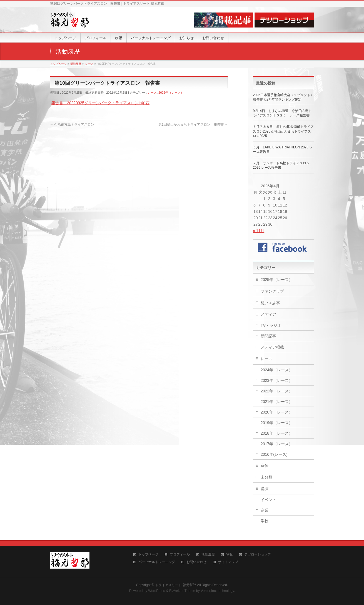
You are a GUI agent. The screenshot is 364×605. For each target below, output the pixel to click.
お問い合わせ (196, 562)
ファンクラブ (272, 291)
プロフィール (180, 555)
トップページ (148, 555)
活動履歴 (208, 555)
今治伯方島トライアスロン (72, 125)
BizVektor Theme (182, 591)
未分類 (266, 477)
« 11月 (259, 231)
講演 (265, 489)
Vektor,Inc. (209, 591)
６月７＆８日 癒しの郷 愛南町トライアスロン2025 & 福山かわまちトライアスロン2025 (283, 131)
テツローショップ (258, 555)
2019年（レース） (277, 423)
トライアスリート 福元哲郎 (175, 585)
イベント (268, 500)
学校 (265, 521)
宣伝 (265, 465)
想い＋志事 (270, 303)
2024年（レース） (277, 370)
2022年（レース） (171, 93)
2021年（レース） (277, 402)
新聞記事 (268, 336)
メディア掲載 (272, 347)
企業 (265, 510)
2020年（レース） (277, 412)
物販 (230, 555)
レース (152, 93)
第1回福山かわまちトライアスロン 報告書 (193, 125)
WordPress (157, 591)
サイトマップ (228, 562)
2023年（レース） (277, 380)
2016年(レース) (274, 454)
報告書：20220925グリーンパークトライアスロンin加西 (100, 103)
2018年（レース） (277, 433)
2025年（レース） (277, 280)
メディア (268, 314)
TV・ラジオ (271, 325)
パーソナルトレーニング (157, 562)
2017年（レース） (277, 444)
